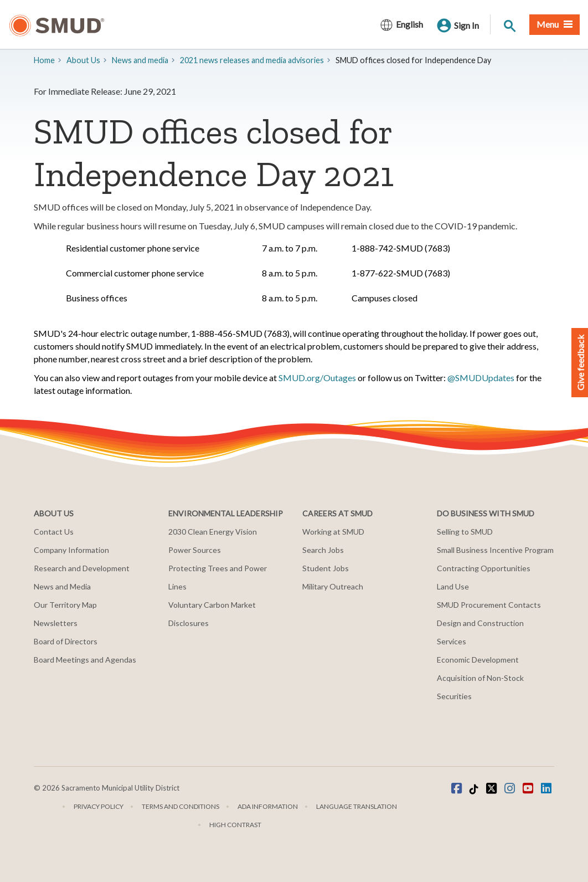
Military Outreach (333, 586)
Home (44, 60)
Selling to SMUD (465, 532)
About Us (83, 60)
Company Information (71, 550)
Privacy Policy (99, 806)
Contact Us (54, 532)
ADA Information (268, 806)
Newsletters (56, 623)
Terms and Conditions (180, 806)
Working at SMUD (333, 532)
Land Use (453, 586)
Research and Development (82, 568)
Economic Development (478, 660)
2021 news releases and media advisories (252, 60)
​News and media (140, 60)
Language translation (357, 806)
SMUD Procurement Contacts (489, 605)
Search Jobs (323, 550)
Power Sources (195, 550)
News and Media (62, 586)
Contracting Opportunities (484, 568)
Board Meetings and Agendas (85, 660)
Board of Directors (66, 641)
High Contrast (235, 825)
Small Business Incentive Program (495, 550)
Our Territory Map (65, 605)
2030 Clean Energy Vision (213, 532)
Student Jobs (326, 568)
